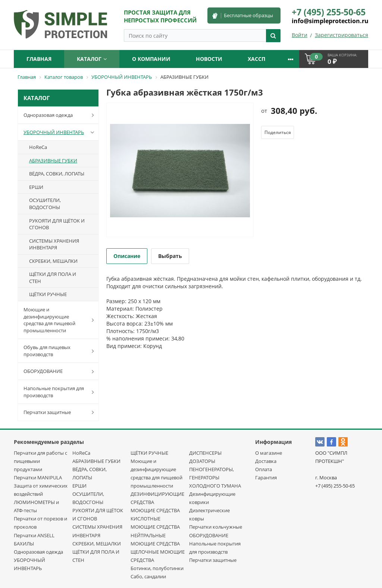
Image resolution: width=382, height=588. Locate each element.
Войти (300, 35)
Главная (39, 59)
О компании (151, 59)
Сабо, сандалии (148, 576)
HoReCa (38, 147)
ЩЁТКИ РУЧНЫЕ (48, 294)
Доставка (266, 461)
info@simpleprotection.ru (330, 21)
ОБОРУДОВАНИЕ (60, 371)
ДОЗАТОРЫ (202, 461)
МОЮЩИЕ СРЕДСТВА (155, 510)
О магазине (269, 453)
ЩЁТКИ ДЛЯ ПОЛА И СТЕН (53, 278)
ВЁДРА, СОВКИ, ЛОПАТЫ (57, 174)
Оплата (264, 469)
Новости (209, 59)
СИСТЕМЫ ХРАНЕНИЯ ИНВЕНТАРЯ (54, 244)
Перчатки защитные (60, 412)
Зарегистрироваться (342, 35)
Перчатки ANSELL (34, 535)
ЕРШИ (36, 187)
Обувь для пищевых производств (60, 351)
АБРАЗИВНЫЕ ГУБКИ (53, 161)
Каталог (92, 59)
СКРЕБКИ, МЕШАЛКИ (53, 261)
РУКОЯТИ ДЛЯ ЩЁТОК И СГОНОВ (57, 224)
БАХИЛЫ (24, 544)
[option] (180, 170)
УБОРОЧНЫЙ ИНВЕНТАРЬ (60, 132)
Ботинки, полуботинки (157, 568)
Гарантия (266, 477)
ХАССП (256, 59)
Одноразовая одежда (60, 115)
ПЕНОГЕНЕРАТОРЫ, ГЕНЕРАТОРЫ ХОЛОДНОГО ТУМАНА (215, 477)
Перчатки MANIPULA (38, 477)
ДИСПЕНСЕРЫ (205, 453)
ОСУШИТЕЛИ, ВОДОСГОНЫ (45, 204)
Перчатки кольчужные (216, 527)
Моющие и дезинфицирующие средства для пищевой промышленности (60, 320)
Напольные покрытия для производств (60, 392)
